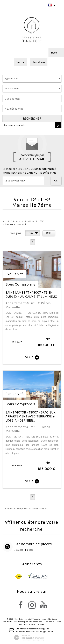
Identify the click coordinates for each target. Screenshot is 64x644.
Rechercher (32, 119)
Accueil (6, 221)
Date (49, 233)
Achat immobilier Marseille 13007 (29, 221)
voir (32, 357)
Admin (52, 622)
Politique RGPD (38, 624)
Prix (33, 234)
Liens (45, 622)
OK (56, 181)
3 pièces (19, 550)
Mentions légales (21, 622)
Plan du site (8, 622)
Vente (20, 62)
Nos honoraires (35, 622)
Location (39, 62)
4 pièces (29, 550)
